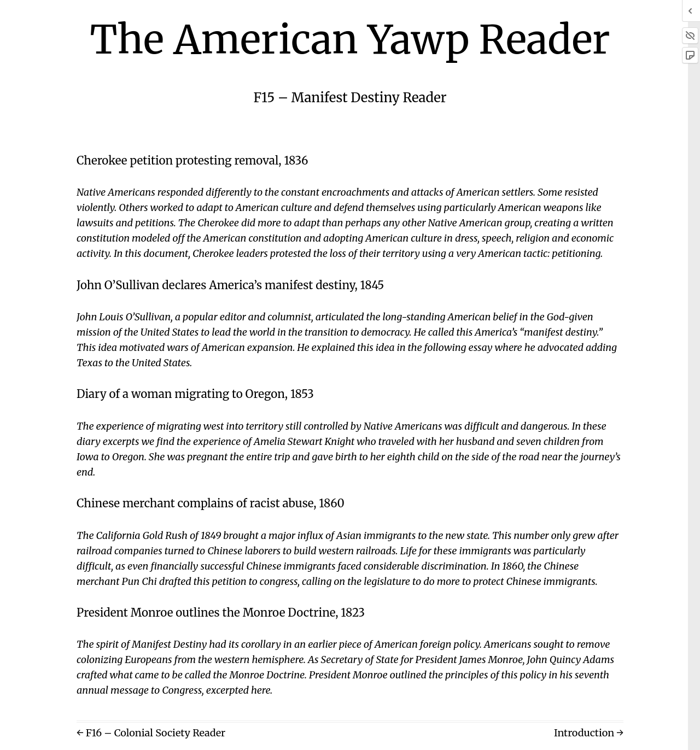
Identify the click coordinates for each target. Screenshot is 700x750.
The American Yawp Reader (350, 40)
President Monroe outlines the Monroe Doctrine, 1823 (221, 613)
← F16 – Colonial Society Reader (151, 733)
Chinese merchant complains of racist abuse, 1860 (211, 503)
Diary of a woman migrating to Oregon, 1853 (195, 394)
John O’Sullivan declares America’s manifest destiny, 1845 (230, 285)
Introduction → (589, 733)
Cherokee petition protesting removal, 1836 (192, 161)
